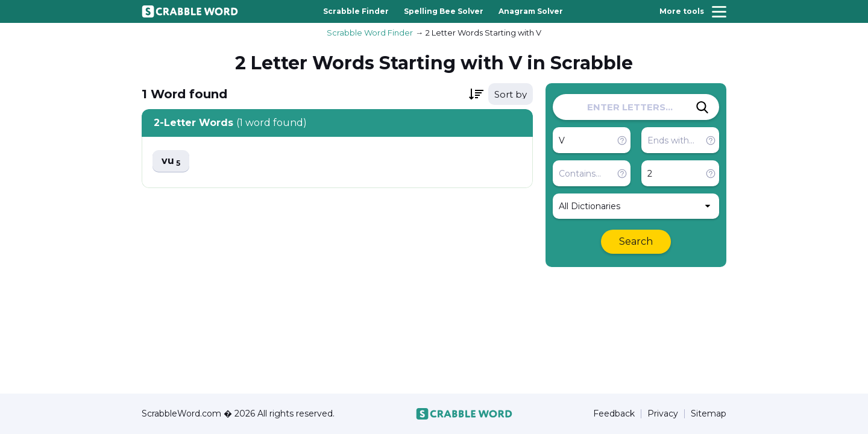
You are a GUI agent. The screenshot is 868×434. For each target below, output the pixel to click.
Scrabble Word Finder (370, 33)
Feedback (614, 414)
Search (636, 241)
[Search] (702, 107)
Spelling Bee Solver (444, 11)
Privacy (663, 414)
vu (171, 161)
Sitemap (709, 414)
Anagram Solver (531, 11)
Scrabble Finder (356, 11)
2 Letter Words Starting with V (483, 33)
